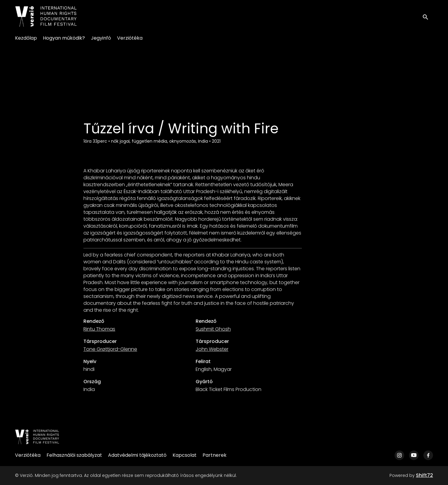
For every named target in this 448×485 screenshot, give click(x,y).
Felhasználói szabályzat (74, 455)
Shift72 (424, 475)
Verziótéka (130, 38)
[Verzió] (37, 437)
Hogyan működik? (64, 38)
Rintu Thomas (99, 329)
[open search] (428, 16)
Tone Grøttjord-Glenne (110, 349)
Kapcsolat (185, 455)
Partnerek (215, 455)
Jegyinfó (101, 38)
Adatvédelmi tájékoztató (137, 455)
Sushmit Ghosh (213, 329)
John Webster (212, 349)
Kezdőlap (26, 38)
